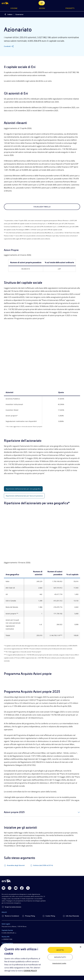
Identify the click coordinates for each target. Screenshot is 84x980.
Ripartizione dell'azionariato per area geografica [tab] (23, 489)
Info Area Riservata (72, 917)
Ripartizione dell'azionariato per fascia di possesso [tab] (24, 496)
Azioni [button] (42, 8)
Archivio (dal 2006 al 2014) (43, 866)
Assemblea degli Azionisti (16, 866)
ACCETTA (60, 950)
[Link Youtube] (16, 889)
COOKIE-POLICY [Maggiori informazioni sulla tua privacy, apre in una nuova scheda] (30, 971)
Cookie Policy (50, 917)
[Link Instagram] (10, 889)
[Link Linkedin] (3, 889)
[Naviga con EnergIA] (42, 3)
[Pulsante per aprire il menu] (81, 3)
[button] (5, 3)
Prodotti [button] (70, 8)
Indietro (10, 14)
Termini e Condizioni (12, 917)
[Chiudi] (81, 947)
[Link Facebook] (22, 889)
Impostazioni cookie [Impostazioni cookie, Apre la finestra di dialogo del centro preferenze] (59, 963)
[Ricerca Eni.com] (76, 3)
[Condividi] (9, 46)
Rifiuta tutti (60, 957)
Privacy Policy (30, 917)
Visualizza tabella (42, 207)
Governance (19, 14)
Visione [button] (14, 8)
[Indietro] (5, 14)
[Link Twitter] (28, 889)
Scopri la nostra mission (13, 908)
